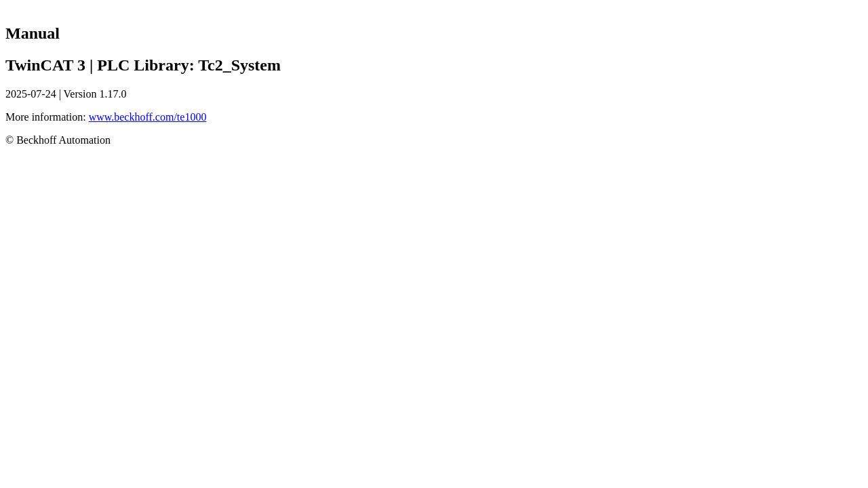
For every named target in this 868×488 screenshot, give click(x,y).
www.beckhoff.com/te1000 (148, 117)
